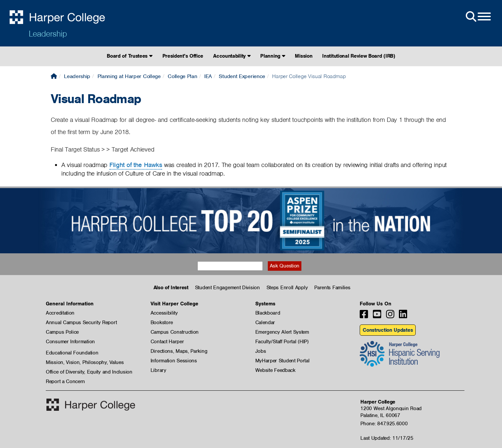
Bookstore (162, 322)
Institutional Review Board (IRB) (359, 56)
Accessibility (164, 313)
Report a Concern (65, 381)
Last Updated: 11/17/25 (387, 438)
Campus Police (62, 332)
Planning (273, 56)
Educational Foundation (72, 353)
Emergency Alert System (282, 332)
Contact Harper (167, 342)
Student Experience (242, 76)
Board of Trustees (129, 56)
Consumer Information (70, 342)
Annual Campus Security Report (81, 322)
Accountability (232, 56)
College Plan (182, 76)
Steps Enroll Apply (287, 288)
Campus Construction (175, 332)
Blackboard (268, 313)
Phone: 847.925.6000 (384, 424)
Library (158, 370)
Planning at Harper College (129, 76)
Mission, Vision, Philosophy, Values (85, 362)
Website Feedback (275, 370)
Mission (304, 56)
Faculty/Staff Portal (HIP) (282, 342)
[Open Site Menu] (478, 17)
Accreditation (60, 313)
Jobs (261, 351)
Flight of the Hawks (136, 165)
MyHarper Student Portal (282, 361)
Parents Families (332, 288)
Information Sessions (174, 361)
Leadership (48, 34)
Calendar (265, 322)
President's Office (183, 56)
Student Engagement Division (227, 288)
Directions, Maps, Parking (179, 351)
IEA (208, 76)
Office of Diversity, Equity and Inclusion (89, 372)
